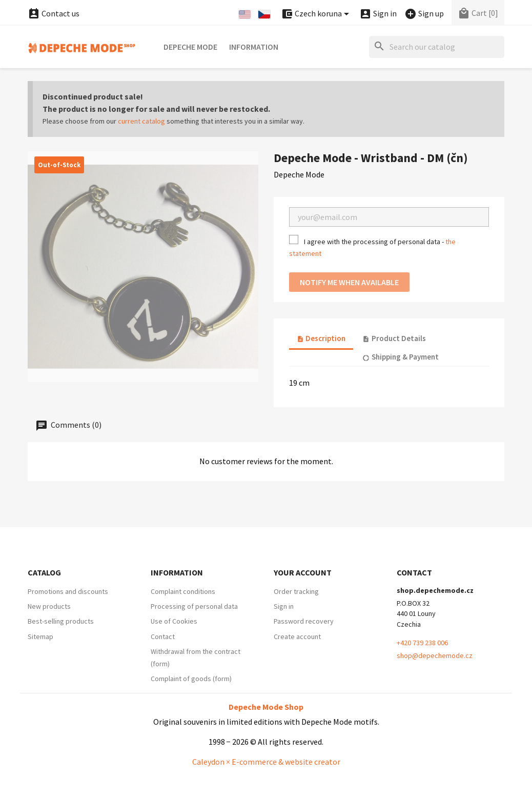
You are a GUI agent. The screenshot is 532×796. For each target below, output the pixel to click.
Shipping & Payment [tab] (400, 357)
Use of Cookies (174, 621)
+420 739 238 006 (422, 643)
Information (254, 47)
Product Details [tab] (394, 338)
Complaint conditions (183, 591)
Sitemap (40, 636)
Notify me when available (349, 282)
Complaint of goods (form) (191, 679)
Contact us (54, 13)
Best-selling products (61, 621)
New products (49, 606)
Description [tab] (321, 338)
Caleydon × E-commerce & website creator (266, 762)
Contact (163, 636)
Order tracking (296, 591)
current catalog (141, 121)
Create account (297, 636)
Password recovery (304, 621)
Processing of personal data (194, 606)
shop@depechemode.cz (435, 655)
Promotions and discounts (68, 591)
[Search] (437, 47)
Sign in (284, 606)
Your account (303, 572)
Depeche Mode (190, 47)
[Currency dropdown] (317, 14)
